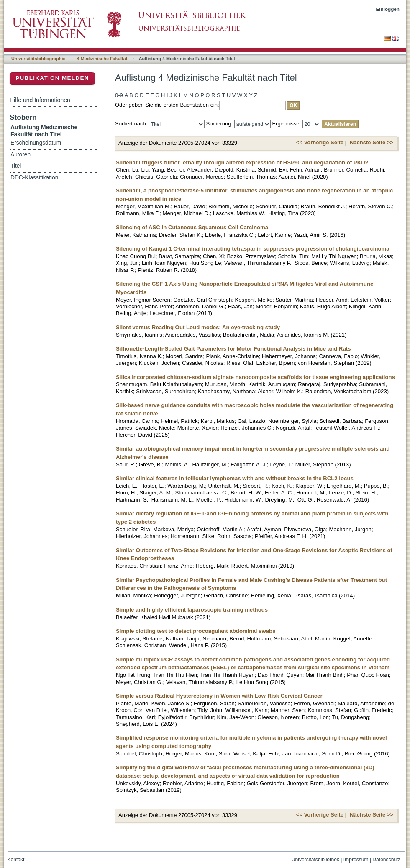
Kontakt (16, 860)
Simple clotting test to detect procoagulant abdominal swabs (196, 631)
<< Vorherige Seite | (321, 142)
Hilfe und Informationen (40, 100)
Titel (16, 166)
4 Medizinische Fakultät (102, 59)
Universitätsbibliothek (315, 860)
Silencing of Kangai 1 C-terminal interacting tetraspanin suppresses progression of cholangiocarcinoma (253, 249)
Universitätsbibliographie (38, 59)
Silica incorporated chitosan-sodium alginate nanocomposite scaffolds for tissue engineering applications (255, 377)
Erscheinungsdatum (36, 143)
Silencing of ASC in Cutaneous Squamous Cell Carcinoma (192, 227)
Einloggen (388, 9)
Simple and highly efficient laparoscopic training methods (192, 610)
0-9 (119, 95)
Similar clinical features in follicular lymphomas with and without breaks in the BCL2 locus (235, 478)
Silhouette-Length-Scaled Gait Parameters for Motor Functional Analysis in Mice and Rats (233, 349)
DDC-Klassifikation (34, 178)
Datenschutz (386, 860)
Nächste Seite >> (372, 142)
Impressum (356, 860)
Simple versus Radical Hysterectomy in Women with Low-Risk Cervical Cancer (219, 696)
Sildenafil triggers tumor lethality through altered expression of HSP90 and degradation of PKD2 (242, 163)
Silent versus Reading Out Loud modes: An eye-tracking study (198, 327)
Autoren (20, 155)
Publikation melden (52, 78)
